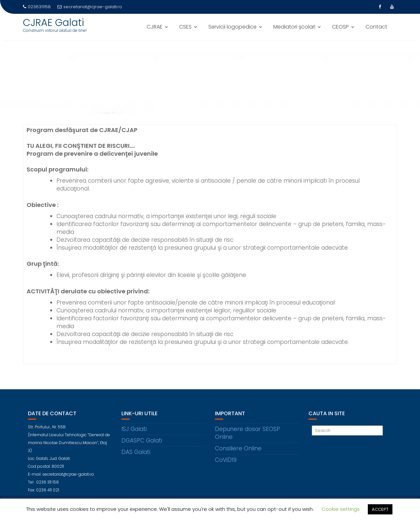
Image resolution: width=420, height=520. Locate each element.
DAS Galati (136, 456)
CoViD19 (226, 464)
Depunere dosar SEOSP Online (247, 437)
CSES (185, 27)
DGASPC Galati (142, 444)
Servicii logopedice (232, 27)
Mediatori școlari (294, 27)
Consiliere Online (238, 452)
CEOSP (340, 27)
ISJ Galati (134, 433)
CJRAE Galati (53, 23)
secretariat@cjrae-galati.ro (90, 7)
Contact (376, 27)
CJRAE (155, 27)
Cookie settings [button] (341, 509)
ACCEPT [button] (380, 509)
